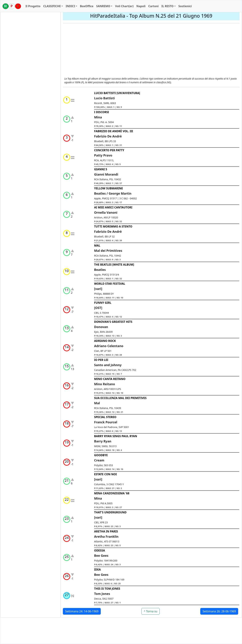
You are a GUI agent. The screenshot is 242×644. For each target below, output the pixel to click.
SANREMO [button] (103, 6)
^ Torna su (151, 611)
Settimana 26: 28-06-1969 (219, 611)
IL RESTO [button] (167, 6)
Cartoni (153, 6)
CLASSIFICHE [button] (52, 6)
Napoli (141, 6)
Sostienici (185, 6)
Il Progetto (33, 6)
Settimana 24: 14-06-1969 (82, 611)
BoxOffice (87, 6)
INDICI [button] (70, 6)
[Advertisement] (151, 51)
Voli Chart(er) (124, 6)
